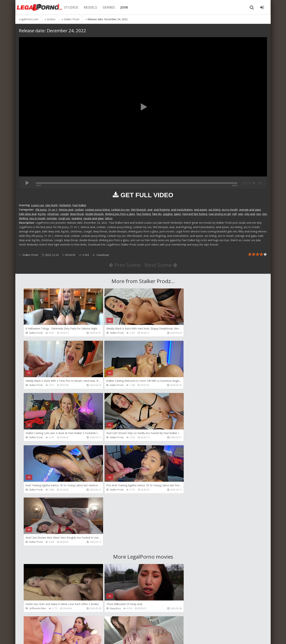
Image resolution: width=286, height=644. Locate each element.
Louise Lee (37, 205)
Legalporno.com (39, 7)
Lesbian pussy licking (97, 210)
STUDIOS (71, 7)
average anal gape (250, 210)
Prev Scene (125, 265)
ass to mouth (230, 210)
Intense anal (66, 210)
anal (150, 210)
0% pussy (41, 210)
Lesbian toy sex (120, 210)
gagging (168, 214)
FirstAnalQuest (37, 556)
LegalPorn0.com (46, 638)
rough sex (64, 218)
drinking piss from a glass (120, 214)
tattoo (109, 218)
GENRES (108, 7)
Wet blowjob (138, 210)
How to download (71, 627)
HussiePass (115, 556)
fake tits (157, 214)
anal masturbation (182, 210)
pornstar (52, 218)
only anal (250, 214)
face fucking (144, 214)
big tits (42, 214)
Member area (45, 627)
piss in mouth (37, 218)
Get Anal (193, 608)
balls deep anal (28, 214)
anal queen (201, 210)
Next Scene (161, 265)
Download (101, 255)
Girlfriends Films (38, 504)
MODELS (90, 7)
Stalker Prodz (30, 255)
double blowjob (94, 214)
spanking (77, 218)
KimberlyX (65, 205)
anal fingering (162, 210)
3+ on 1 (53, 210)
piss (259, 214)
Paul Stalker (79, 205)
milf (234, 214)
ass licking (214, 210)
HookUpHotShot (197, 504)
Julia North (52, 205)
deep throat (77, 214)
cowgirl (64, 214)
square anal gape (93, 218)
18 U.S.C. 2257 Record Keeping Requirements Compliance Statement (135, 638)
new (240, 214)
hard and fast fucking (195, 214)
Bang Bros (114, 504)
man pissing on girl (220, 214)
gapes (177, 214)
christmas (53, 214)
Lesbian (79, 210)
